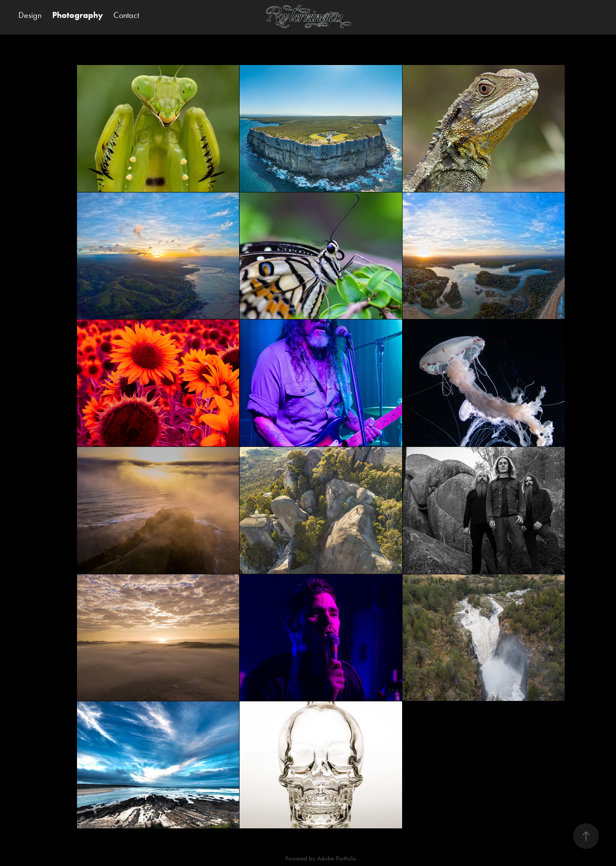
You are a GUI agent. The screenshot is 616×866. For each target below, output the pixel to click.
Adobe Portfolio (337, 858)
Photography (78, 15)
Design (30, 15)
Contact (126, 15)
